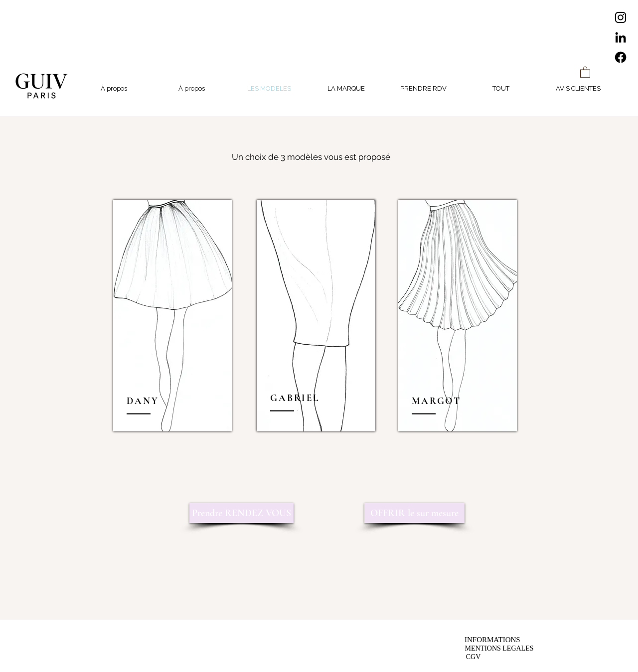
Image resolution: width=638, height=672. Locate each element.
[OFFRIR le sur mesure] (414, 513)
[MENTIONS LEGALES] (499, 648)
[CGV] (473, 657)
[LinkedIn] (621, 37)
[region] (172, 316)
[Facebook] (621, 57)
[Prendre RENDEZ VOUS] (241, 513)
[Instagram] (621, 17)
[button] (585, 72)
